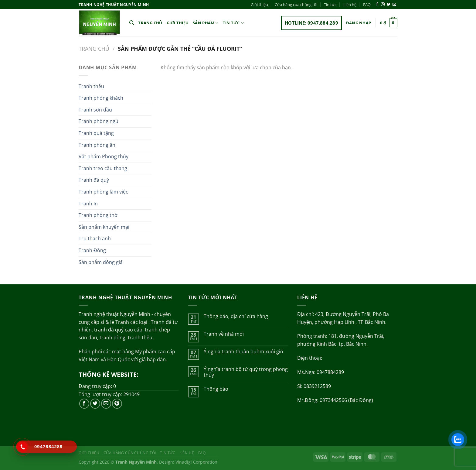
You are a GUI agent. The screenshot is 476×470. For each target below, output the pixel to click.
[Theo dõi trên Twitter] (389, 5)
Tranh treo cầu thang (103, 168)
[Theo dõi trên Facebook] (377, 5)
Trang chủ (150, 23)
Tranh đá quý (94, 180)
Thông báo (216, 389)
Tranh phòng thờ (98, 215)
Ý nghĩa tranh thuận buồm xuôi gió (243, 352)
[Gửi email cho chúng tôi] (394, 5)
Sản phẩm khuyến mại (104, 227)
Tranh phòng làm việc (103, 192)
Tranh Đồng (92, 250)
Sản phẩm (206, 23)
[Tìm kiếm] (132, 23)
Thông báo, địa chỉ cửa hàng (236, 316)
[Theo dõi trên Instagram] (383, 5)
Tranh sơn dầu (95, 110)
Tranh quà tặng (96, 133)
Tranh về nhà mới (224, 334)
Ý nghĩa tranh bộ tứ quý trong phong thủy (246, 372)
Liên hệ (350, 5)
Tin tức (330, 5)
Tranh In (88, 204)
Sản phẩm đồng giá (101, 262)
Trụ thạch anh (95, 238)
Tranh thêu (91, 86)
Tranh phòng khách (101, 98)
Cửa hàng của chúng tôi (296, 5)
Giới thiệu (259, 5)
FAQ (367, 5)
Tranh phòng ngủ (99, 121)
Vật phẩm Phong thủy (104, 156)
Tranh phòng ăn (97, 145)
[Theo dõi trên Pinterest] (117, 404)
